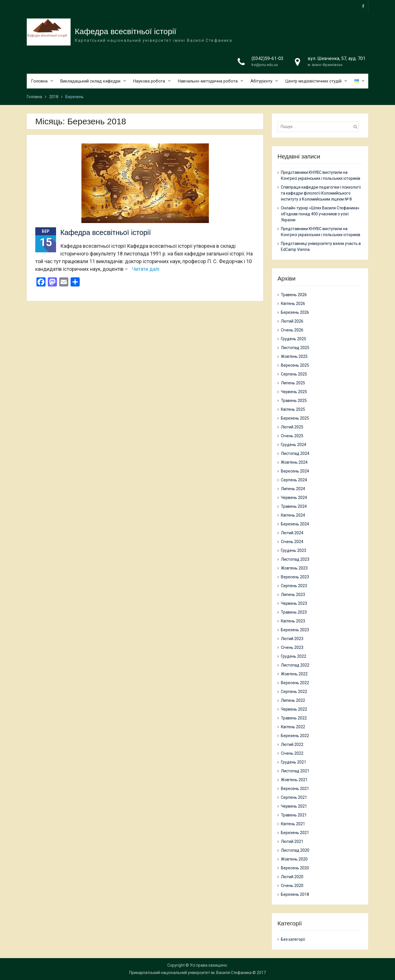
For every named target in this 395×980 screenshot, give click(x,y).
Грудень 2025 (294, 339)
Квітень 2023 (293, 621)
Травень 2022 (294, 718)
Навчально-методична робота (208, 81)
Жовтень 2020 (294, 859)
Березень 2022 (295, 736)
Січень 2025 (292, 436)
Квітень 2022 (293, 727)
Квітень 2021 (293, 824)
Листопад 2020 (295, 850)
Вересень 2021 (295, 789)
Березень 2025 (295, 418)
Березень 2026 (295, 312)
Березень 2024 (295, 524)
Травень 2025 (294, 401)
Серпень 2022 (294, 692)
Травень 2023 (294, 612)
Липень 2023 (293, 595)
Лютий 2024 (292, 533)
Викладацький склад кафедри (90, 81)
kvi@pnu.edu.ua (265, 65)
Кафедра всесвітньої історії (126, 32)
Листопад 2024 (295, 453)
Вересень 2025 (295, 365)
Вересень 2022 (295, 683)
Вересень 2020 (295, 868)
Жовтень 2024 (294, 462)
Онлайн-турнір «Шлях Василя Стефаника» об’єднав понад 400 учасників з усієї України (320, 214)
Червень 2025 (294, 392)
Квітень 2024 (293, 515)
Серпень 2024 (294, 480)
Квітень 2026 (293, 304)
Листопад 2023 (295, 559)
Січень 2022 (292, 753)
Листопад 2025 (295, 348)
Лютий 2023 (292, 639)
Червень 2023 (294, 603)
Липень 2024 (293, 489)
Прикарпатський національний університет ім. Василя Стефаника (190, 973)
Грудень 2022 (294, 656)
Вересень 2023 (295, 577)
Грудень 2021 (294, 762)
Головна (39, 81)
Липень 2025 (293, 383)
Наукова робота (149, 81)
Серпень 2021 (294, 797)
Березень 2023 (295, 630)
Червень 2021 (294, 806)
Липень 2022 (293, 700)
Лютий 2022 (292, 744)
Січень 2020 (292, 886)
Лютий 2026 (292, 321)
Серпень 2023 (294, 586)
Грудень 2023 (294, 550)
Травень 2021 (294, 815)
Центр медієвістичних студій (313, 81)
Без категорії (293, 939)
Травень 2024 (294, 506)
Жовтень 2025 (294, 356)
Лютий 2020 (292, 877)
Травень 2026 (294, 295)
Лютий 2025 (292, 427)
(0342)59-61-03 (268, 59)
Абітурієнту (261, 81)
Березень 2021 (295, 833)
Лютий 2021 (292, 841)
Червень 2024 (294, 498)
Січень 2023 (292, 647)
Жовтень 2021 (294, 780)
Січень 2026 (292, 330)
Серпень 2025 (294, 374)
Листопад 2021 (295, 771)
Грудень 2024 (294, 445)
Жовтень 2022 (294, 674)
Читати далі (146, 269)
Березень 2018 (295, 894)
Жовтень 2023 (294, 568)
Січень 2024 (292, 542)
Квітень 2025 (293, 409)
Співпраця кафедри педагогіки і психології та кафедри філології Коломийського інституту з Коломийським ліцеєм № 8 (321, 193)
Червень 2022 (294, 709)
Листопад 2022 (295, 665)
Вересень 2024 (295, 471)
